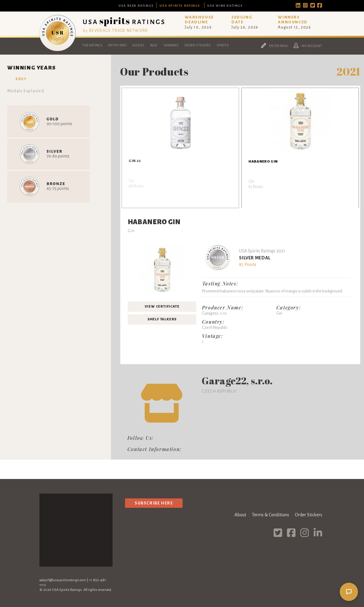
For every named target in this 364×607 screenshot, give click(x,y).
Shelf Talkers (162, 319)
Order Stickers (198, 45)
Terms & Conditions (270, 515)
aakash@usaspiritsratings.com (63, 580)
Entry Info (117, 45)
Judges (138, 45)
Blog (154, 45)
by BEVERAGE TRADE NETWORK (116, 30)
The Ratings (92, 45)
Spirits (223, 45)
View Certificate (162, 307)
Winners (171, 45)
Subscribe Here (154, 503)
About (240, 515)
